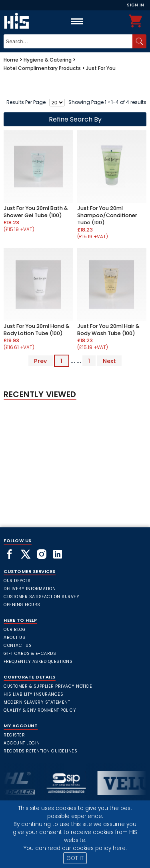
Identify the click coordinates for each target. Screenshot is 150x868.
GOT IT (75, 858)
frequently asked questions (38, 661)
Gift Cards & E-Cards (30, 653)
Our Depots (17, 581)
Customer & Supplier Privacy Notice (48, 686)
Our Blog (15, 630)
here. (120, 848)
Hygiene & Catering (48, 60)
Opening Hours (22, 605)
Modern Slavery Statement (37, 702)
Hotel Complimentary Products (42, 68)
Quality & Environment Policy (40, 710)
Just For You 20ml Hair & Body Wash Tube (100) (108, 330)
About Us (14, 638)
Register (14, 735)
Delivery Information (30, 589)
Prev (40, 361)
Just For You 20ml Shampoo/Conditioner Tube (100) (107, 215)
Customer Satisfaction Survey (41, 597)
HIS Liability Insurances (33, 694)
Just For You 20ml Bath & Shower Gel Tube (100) (36, 212)
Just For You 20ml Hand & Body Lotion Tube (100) (37, 330)
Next (109, 361)
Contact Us (18, 646)
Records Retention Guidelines (40, 751)
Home (11, 60)
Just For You (101, 68)
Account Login (22, 743)
